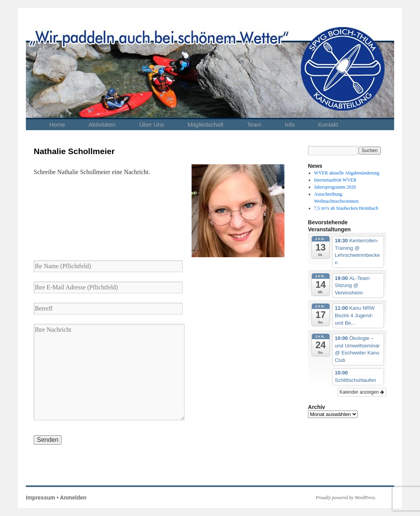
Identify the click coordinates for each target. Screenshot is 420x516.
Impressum (41, 498)
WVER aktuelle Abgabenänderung (347, 173)
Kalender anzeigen (362, 392)
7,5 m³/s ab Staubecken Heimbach (346, 208)
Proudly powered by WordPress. (346, 498)
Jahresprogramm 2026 (335, 187)
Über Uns (151, 124)
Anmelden (73, 498)
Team (254, 124)
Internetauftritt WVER (335, 180)
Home (57, 124)
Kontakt (328, 124)
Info (290, 124)
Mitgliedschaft (206, 124)
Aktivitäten (102, 124)
